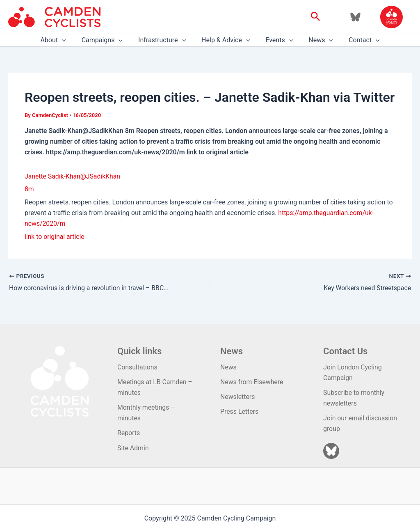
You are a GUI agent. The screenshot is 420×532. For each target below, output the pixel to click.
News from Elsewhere (252, 382)
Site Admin (133, 448)
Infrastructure (164, 40)
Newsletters (238, 396)
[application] (69, 40)
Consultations (138, 367)
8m (29, 189)
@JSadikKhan (102, 176)
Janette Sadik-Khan (53, 176)
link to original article (55, 237)
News (316, 40)
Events (277, 40)
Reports (129, 433)
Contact (357, 40)
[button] (316, 17)
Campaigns (107, 40)
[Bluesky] (355, 17)
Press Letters (240, 412)
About (60, 40)
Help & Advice (226, 40)
